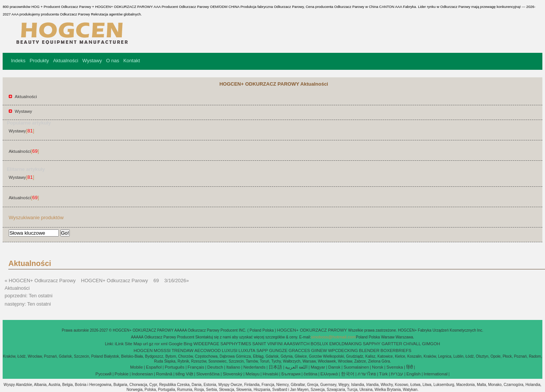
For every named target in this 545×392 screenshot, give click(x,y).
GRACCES (299, 350)
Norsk (378, 367)
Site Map (133, 344)
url (145, 344)
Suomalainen (356, 367)
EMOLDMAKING (345, 344)
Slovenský (232, 374)
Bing (188, 344)
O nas (113, 61)
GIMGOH (431, 344)
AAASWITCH (296, 344)
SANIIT (259, 344)
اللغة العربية (296, 367)
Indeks (18, 61)
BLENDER (369, 350)
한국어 (348, 374)
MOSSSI (162, 350)
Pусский (104, 374)
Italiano (233, 367)
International (435, 374)
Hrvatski (270, 374)
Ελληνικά (329, 374)
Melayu (253, 374)
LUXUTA (247, 350)
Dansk (334, 367)
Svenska (395, 367)
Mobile (137, 367)
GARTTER (392, 344)
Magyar (318, 367)
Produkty (39, 61)
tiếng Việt (184, 374)
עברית (397, 374)
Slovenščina (208, 374)
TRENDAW (183, 350)
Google (176, 344)
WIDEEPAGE (206, 344)
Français (196, 367)
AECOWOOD (208, 350)
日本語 (275, 367)
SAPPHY (372, 344)
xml (164, 344)
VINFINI (275, 344)
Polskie (122, 374)
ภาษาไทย (367, 374)
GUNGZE (278, 350)
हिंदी (410, 367)
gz (151, 344)
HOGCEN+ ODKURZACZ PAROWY (313, 330)
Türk (383, 374)
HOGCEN (143, 350)
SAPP (262, 350)
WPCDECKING (343, 350)
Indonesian (142, 374)
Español (154, 367)
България (291, 374)
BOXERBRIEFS (396, 350)
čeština (310, 374)
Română (164, 374)
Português (175, 367)
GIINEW (319, 350)
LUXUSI (230, 350)
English (413, 374)
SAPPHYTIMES (236, 344)
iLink (119, 344)
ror (157, 344)
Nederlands (254, 367)
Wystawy (92, 61)
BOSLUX (320, 344)
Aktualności (66, 61)
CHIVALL (412, 344)
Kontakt (132, 61)
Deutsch (215, 367)
